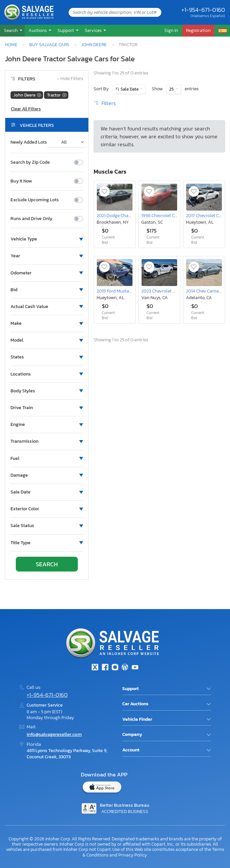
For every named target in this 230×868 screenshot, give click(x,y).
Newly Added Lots (29, 142)
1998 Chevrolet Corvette (165, 215)
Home (11, 44)
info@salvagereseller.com (54, 734)
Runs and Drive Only (31, 219)
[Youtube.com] (135, 668)
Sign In (171, 30)
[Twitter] (95, 668)
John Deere (94, 44)
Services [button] (94, 30)
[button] (12, 30)
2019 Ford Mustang (115, 291)
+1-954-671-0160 (203, 10)
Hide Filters (70, 79)
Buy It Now (21, 181)
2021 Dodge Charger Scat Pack (127, 215)
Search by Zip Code (30, 162)
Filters (105, 103)
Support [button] (66, 30)
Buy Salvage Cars (49, 44)
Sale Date (130, 89)
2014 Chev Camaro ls (207, 291)
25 (172, 89)
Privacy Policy (133, 855)
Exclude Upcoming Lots (35, 200)
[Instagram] (115, 668)
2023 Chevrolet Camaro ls (167, 291)
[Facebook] (105, 668)
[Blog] (125, 668)
